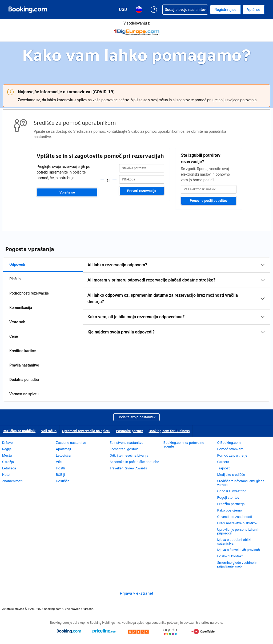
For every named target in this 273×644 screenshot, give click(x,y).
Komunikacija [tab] (21, 308)
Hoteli (7, 475)
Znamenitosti (12, 481)
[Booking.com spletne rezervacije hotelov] (28, 10)
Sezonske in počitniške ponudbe (134, 462)
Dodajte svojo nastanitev (136, 417)
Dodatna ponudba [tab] (24, 380)
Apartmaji (64, 449)
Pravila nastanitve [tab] (24, 365)
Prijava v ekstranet (136, 593)
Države (7, 443)
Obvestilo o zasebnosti (234, 517)
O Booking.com (229, 443)
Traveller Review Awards (128, 468)
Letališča (9, 468)
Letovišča (63, 455)
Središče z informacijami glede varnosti (241, 483)
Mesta (7, 455)
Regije (7, 449)
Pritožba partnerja (231, 504)
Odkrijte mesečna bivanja (129, 455)
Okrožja (8, 462)
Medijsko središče (231, 475)
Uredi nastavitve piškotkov (237, 523)
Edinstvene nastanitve (126, 443)
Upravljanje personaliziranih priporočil (238, 531)
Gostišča (63, 481)
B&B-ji (61, 475)
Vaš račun (49, 431)
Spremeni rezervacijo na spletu (86, 431)
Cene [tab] (14, 336)
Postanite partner (130, 431)
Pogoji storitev (228, 498)
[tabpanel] (177, 299)
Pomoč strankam (230, 449)
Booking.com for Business (169, 431)
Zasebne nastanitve (71, 443)
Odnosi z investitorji (232, 491)
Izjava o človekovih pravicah (238, 550)
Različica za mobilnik (19, 431)
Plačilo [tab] (15, 279)
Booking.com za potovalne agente (184, 444)
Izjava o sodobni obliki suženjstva (234, 542)
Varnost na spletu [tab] (24, 394)
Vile (59, 462)
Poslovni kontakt (230, 556)
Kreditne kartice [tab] (23, 351)
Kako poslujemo (229, 510)
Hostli (61, 468)
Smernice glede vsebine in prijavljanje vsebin (237, 564)
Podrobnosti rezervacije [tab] (29, 293)
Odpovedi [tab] (17, 264)
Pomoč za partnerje (232, 455)
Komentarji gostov (124, 449)
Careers (223, 462)
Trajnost (223, 468)
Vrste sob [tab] (17, 322)
